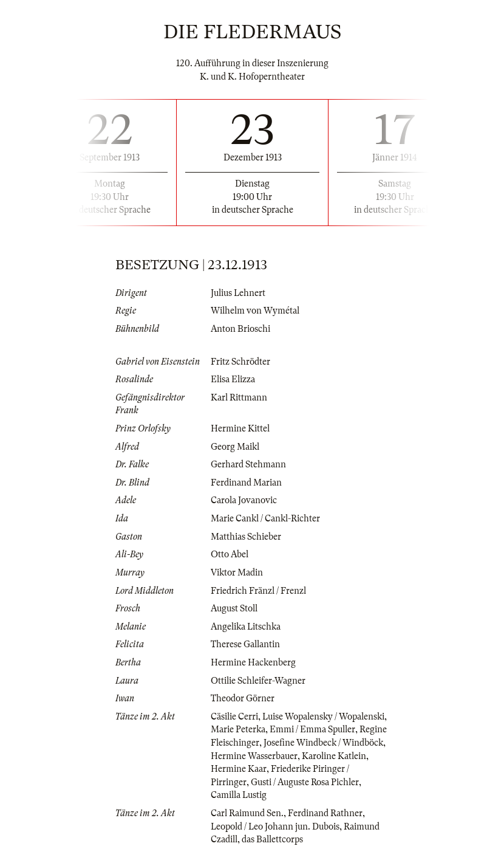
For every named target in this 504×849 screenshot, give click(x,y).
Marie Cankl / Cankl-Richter (265, 518)
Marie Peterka (238, 729)
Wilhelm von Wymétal (255, 311)
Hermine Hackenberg (253, 662)
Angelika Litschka (246, 627)
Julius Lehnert (238, 293)
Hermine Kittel (240, 428)
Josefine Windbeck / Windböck (323, 743)
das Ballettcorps (272, 839)
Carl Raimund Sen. (247, 813)
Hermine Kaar (239, 769)
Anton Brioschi (240, 329)
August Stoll (234, 608)
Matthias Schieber (246, 537)
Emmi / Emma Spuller (312, 729)
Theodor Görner (243, 698)
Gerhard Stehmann (248, 464)
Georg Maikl (235, 447)
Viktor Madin (237, 572)
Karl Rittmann (239, 397)
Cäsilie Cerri (234, 717)
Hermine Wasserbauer (254, 756)
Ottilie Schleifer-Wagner (258, 681)
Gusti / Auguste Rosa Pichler (305, 782)
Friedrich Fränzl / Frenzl (258, 591)
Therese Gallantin (245, 644)
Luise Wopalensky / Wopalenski (323, 717)
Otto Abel (230, 554)
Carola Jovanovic (244, 500)
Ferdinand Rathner (325, 813)
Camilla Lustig (239, 795)
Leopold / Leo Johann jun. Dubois (275, 827)
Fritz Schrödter (240, 362)
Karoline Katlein (334, 756)
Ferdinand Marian (246, 483)
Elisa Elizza (233, 379)
